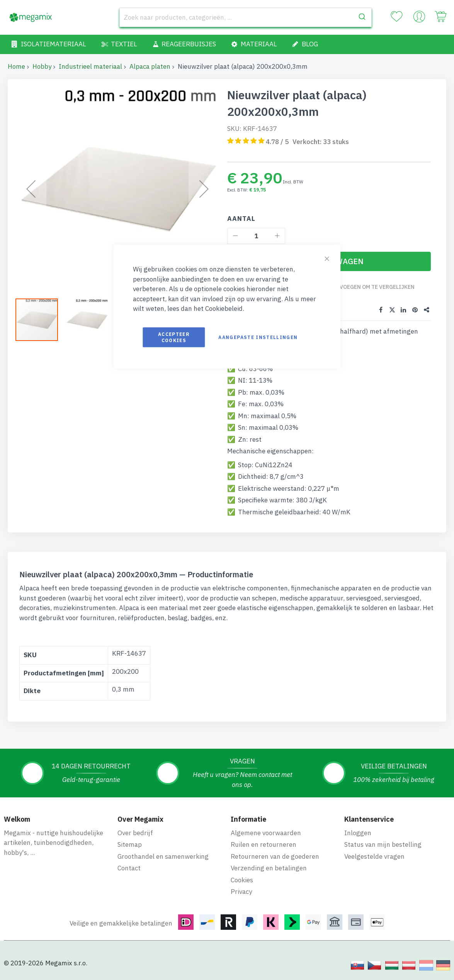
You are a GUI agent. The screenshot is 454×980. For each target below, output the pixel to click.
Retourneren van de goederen (275, 856)
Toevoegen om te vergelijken (372, 287)
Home (16, 66)
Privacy (241, 892)
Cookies (242, 880)
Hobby (42, 66)
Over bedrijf (135, 832)
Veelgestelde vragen (374, 856)
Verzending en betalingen (269, 868)
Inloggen (358, 832)
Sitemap (130, 844)
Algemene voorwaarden (266, 832)
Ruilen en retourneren (264, 844)
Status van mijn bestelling (383, 844)
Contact (129, 868)
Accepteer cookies (174, 337)
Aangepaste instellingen (258, 337)
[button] (41, 320)
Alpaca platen (150, 66)
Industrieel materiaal (90, 66)
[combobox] (246, 17)
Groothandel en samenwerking (163, 856)
